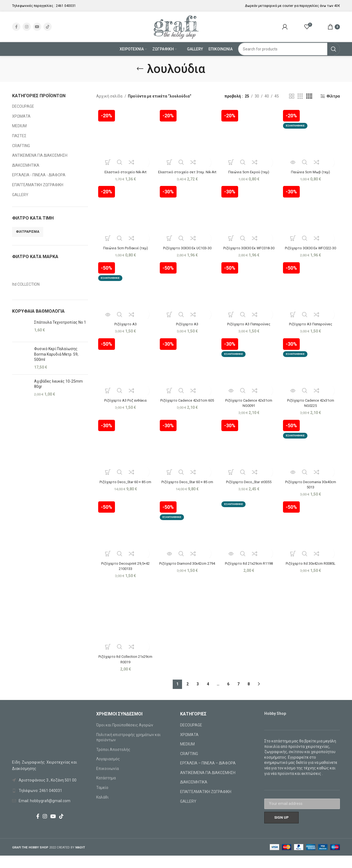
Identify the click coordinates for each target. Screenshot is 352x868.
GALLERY (20, 195)
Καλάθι (102, 809)
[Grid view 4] (309, 96)
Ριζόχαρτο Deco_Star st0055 (249, 493)
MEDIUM (19, 126)
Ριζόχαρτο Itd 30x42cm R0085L (311, 575)
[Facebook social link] (16, 27)
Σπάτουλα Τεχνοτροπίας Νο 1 (60, 322)
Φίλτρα (333, 96)
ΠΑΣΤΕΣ (19, 136)
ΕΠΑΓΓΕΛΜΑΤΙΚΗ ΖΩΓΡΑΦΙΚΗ (38, 185)
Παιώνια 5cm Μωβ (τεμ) (311, 170)
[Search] (289, 49)
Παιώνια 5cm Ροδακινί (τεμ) (124, 252)
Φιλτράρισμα (28, 232)
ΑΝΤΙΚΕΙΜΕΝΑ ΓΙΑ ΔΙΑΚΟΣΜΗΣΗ (40, 155)
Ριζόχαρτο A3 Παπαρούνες (249, 334)
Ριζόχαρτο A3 (125, 334)
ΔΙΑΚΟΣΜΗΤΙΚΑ (26, 165)
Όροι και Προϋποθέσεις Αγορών (125, 737)
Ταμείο (102, 800)
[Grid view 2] (292, 96)
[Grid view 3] (300, 96)
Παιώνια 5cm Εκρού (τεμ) (249, 170)
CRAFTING (21, 146)
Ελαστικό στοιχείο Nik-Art (125, 170)
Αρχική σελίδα (110, 96)
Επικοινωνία (108, 781)
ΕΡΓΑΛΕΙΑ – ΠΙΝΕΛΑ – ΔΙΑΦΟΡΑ (208, 775)
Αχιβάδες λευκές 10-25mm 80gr (58, 384)
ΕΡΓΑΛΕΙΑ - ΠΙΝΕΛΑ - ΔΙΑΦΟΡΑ (39, 175)
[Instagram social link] (27, 27)
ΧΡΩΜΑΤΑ (21, 116)
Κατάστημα (106, 790)
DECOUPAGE (23, 106)
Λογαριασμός (108, 771)
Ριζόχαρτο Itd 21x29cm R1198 (249, 575)
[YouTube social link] (37, 27)
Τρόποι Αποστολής (113, 762)
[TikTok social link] (48, 27)
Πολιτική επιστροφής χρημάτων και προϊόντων (128, 750)
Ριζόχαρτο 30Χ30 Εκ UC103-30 (187, 252)
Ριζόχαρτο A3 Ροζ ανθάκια (124, 411)
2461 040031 (66, 6)
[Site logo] (176, 26)
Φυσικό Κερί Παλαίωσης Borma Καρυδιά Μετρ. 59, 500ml (56, 354)
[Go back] (140, 69)
